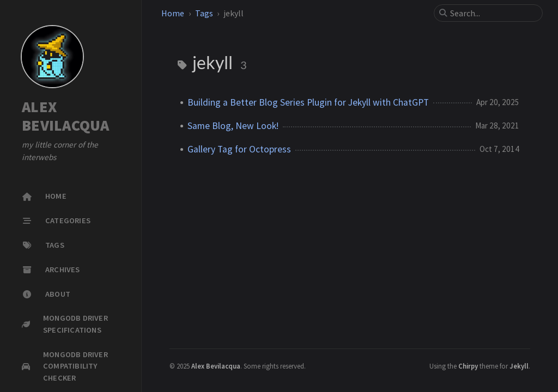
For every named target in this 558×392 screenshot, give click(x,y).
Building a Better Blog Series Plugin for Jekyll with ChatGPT (308, 102)
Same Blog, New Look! (233, 126)
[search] (493, 13)
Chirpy (468, 366)
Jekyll (519, 366)
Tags (204, 13)
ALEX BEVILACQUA (66, 116)
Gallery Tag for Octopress (239, 149)
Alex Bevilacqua (216, 366)
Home (173, 13)
